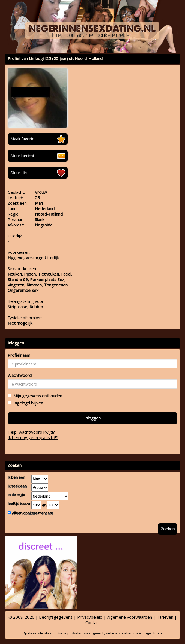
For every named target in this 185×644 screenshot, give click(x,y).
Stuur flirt (19, 173)
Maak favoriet (23, 139)
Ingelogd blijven (27, 403)
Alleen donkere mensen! (32, 513)
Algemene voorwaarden (129, 617)
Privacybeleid (90, 617)
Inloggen (92, 418)
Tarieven (165, 617)
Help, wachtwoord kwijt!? (31, 432)
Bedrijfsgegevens (56, 617)
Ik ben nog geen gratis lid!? (33, 437)
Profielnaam (19, 355)
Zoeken (168, 529)
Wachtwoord (20, 375)
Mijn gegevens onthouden (37, 396)
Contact (93, 622)
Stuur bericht (22, 156)
